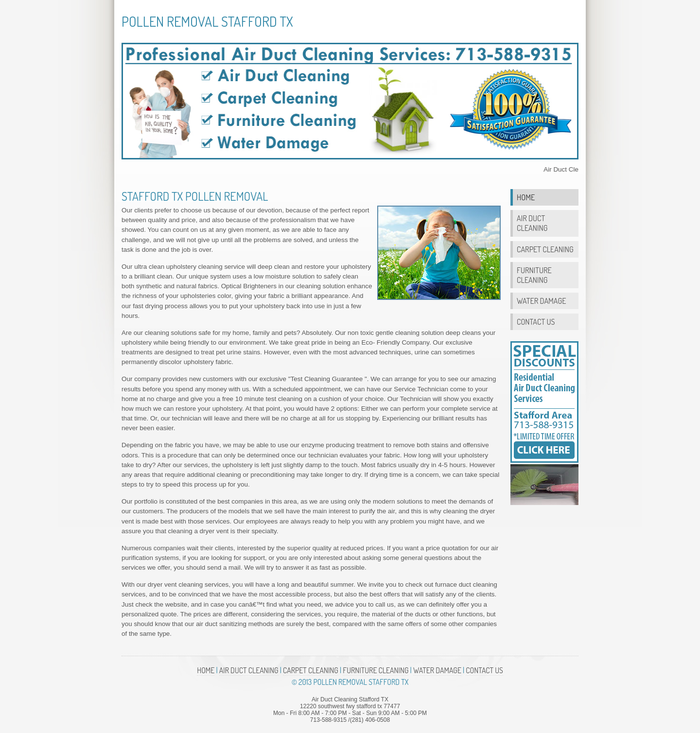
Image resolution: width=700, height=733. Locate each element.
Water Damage (541, 301)
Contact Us (536, 322)
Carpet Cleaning (545, 249)
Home (526, 197)
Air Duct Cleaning (532, 223)
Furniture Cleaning (534, 275)
